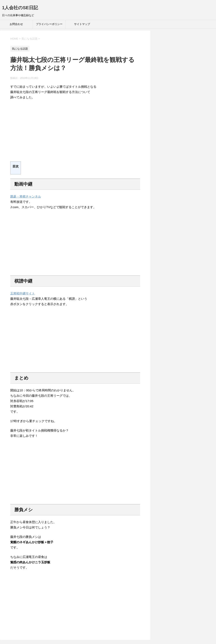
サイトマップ (82, 24)
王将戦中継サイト (23, 293)
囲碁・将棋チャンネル (26, 196)
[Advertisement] (75, 133)
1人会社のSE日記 (20, 8)
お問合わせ (16, 24)
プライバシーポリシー (49, 24)
